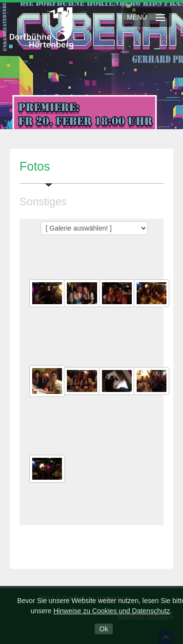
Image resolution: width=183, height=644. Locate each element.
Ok (104, 629)
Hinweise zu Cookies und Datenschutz (112, 611)
